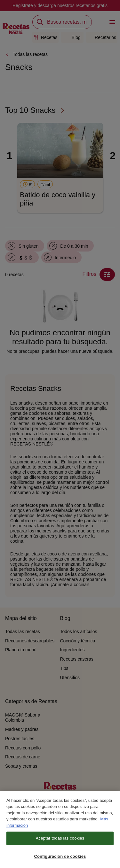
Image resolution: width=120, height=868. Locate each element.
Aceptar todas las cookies (60, 839)
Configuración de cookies (60, 858)
